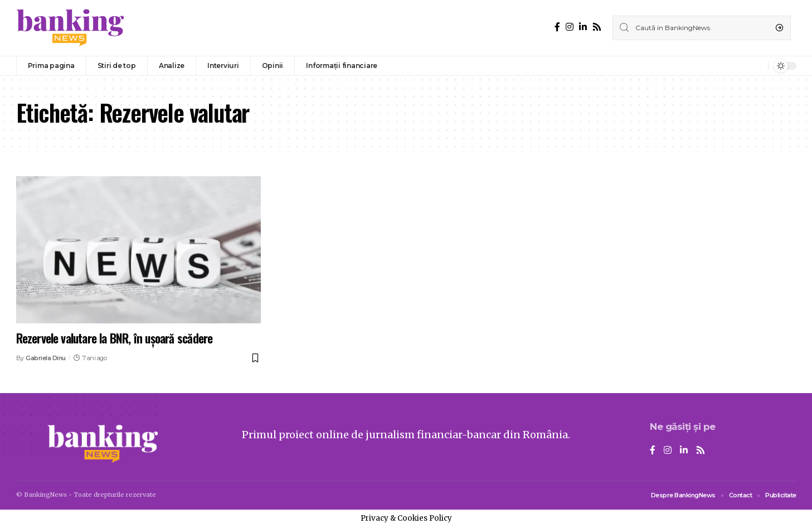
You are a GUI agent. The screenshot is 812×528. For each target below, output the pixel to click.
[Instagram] (570, 27)
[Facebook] (557, 27)
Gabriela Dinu (46, 358)
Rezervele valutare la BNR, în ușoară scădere (115, 338)
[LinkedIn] (583, 27)
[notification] (757, 66)
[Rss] (597, 27)
